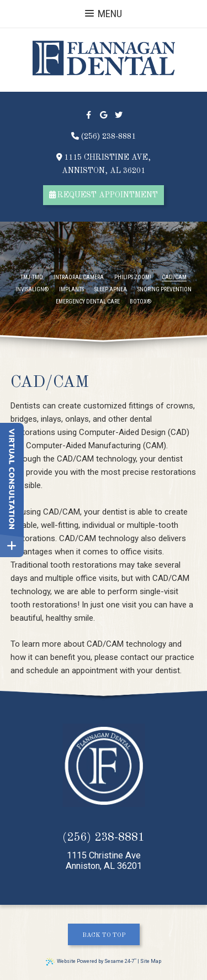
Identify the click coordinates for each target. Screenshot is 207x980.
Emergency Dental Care (88, 302)
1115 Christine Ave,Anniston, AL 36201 (104, 164)
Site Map (151, 961)
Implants (71, 290)
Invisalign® (32, 290)
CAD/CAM (174, 278)
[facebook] (88, 115)
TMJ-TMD (32, 278)
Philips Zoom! (133, 278)
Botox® (140, 302)
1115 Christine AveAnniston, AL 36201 (104, 861)
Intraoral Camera (79, 278)
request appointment (104, 195)
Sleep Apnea (111, 290)
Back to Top (104, 935)
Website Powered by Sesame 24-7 (91, 962)
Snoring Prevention (164, 290)
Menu (104, 14)
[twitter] (119, 115)
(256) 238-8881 (104, 136)
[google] (104, 115)
